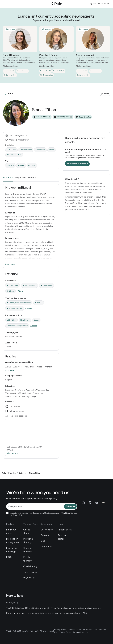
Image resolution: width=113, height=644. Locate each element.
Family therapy (27, 559)
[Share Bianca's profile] (105, 94)
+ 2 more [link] (34, 326)
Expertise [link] (20, 178)
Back (8, 94)
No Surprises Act (90, 630)
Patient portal (65, 530)
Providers (12, 473)
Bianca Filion (34, 473)
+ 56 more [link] (10, 370)
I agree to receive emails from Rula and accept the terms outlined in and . (43, 514)
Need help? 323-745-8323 (100, 4)
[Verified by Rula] (63, 117)
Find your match (11, 532)
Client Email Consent (69, 513)
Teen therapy (30, 572)
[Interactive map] (27, 432)
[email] (35, 507)
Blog (43, 541)
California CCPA (74, 630)
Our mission (47, 530)
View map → (12, 453)
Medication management (13, 541)
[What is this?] (26, 136)
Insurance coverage (11, 550)
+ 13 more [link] (21, 291)
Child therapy (30, 567)
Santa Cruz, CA (85, 117)
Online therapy (27, 532)
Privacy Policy (18, 515)
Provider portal (62, 537)
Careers (45, 535)
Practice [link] (32, 178)
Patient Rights (65, 632)
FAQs (9, 557)
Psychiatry (29, 578)
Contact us (46, 547)
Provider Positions (81, 632)
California (22, 473)
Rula (4, 473)
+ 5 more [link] (28, 308)
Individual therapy (28, 541)
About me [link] (8, 178)
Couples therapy (28, 550)
